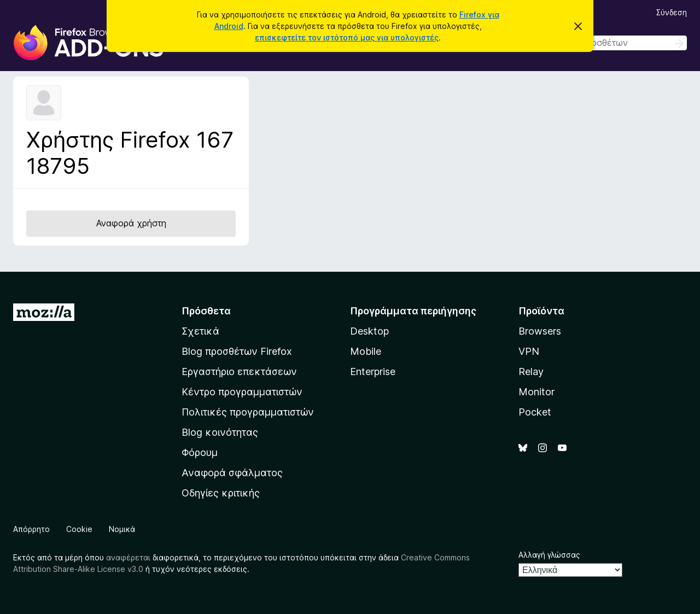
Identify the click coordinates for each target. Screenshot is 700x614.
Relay (531, 372)
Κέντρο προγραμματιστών (242, 392)
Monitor (536, 392)
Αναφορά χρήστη (131, 223)
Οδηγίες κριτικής (221, 493)
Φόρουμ (200, 452)
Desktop (369, 331)
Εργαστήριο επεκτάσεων (239, 372)
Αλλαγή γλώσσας (549, 555)
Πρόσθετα (206, 311)
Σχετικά (200, 331)
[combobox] (609, 43)
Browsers (540, 331)
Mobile (366, 351)
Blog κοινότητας (220, 432)
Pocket (535, 412)
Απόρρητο (31, 529)
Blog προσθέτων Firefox (237, 351)
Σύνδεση (672, 12)
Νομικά (122, 529)
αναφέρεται (128, 557)
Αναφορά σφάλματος (232, 473)
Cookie (79, 529)
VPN (529, 351)
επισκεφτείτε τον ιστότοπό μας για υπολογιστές (347, 37)
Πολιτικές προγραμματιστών (248, 412)
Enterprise (373, 372)
